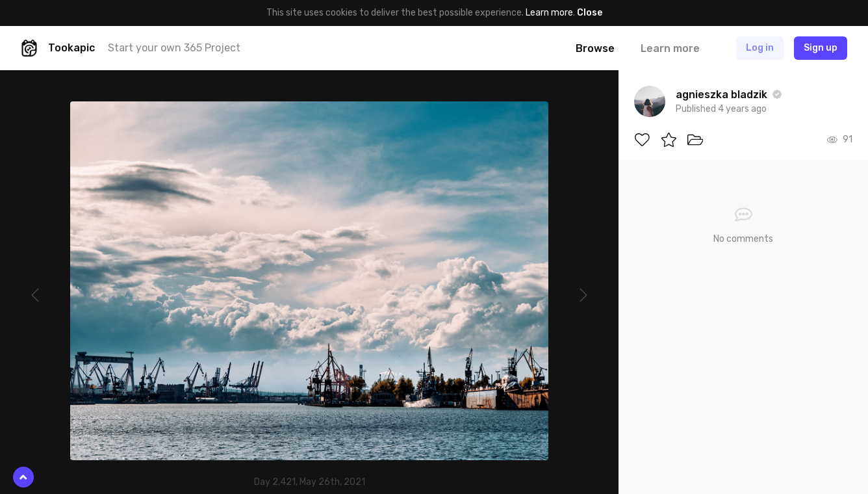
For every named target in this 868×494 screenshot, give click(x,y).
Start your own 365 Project (174, 48)
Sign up (821, 48)
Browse (595, 48)
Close (590, 13)
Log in (760, 48)
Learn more (549, 13)
